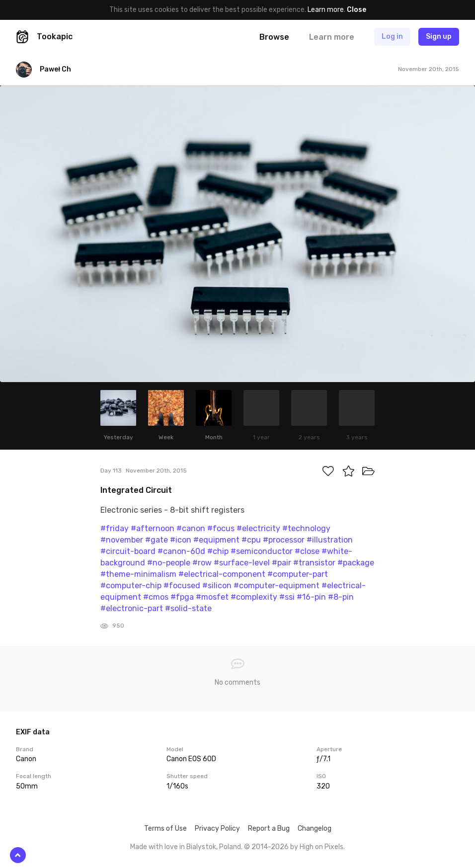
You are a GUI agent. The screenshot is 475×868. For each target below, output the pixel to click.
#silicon (217, 586)
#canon (191, 528)
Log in (392, 37)
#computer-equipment (277, 586)
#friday (115, 528)
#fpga (182, 597)
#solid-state (188, 608)
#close (307, 551)
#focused (182, 586)
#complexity (254, 597)
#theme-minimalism (138, 574)
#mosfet (212, 597)
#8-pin (341, 597)
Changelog (315, 829)
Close (356, 10)
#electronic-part (132, 608)
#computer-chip (131, 586)
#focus (221, 528)
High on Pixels (321, 847)
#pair (281, 563)
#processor (284, 540)
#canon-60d (181, 551)
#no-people (169, 563)
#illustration (330, 540)
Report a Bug (269, 829)
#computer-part (298, 574)
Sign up (439, 37)
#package (356, 563)
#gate (157, 540)
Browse (274, 37)
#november (122, 540)
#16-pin (311, 597)
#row (202, 563)
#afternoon (153, 528)
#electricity (258, 528)
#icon (181, 540)
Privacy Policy (217, 829)
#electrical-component (222, 574)
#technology (306, 528)
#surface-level (242, 563)
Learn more (326, 10)
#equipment (216, 540)
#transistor (314, 563)
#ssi (287, 597)
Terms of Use (165, 829)
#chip (218, 551)
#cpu (251, 540)
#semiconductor (262, 551)
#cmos (156, 597)
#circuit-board (128, 551)
